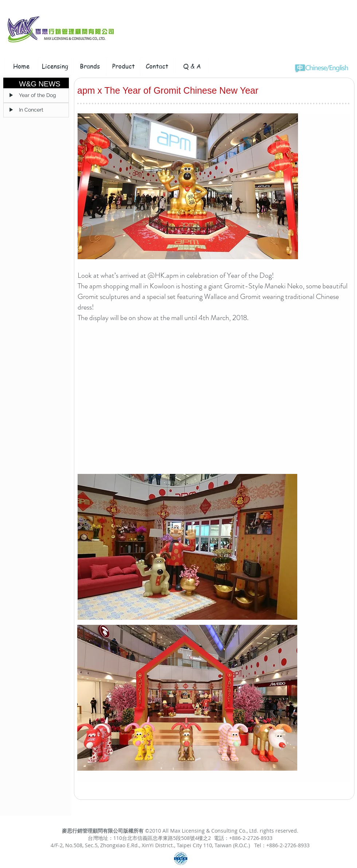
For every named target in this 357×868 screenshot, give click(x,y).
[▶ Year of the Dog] (36, 96)
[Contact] (157, 66)
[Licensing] (55, 66)
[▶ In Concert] (36, 110)
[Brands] (90, 66)
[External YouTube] (170, 401)
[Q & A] (192, 66)
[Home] (21, 66)
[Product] (123, 66)
